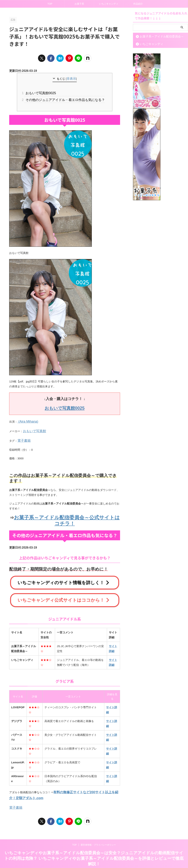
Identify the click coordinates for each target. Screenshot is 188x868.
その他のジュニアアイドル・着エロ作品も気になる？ (65, 98)
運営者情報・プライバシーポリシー (98, 834)
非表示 (71, 79)
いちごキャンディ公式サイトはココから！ (64, 592)
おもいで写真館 (33, 427)
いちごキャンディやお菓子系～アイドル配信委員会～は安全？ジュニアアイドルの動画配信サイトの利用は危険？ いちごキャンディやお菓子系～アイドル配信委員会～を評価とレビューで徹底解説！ (94, 847)
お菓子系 (79, 4)
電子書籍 (23, 436)
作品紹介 (138, 4)
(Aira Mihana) (26, 418)
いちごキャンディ (109, 4)
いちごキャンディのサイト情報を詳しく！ (64, 575)
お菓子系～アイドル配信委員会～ (157, 36)
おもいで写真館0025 (43, 92)
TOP (50, 4)
